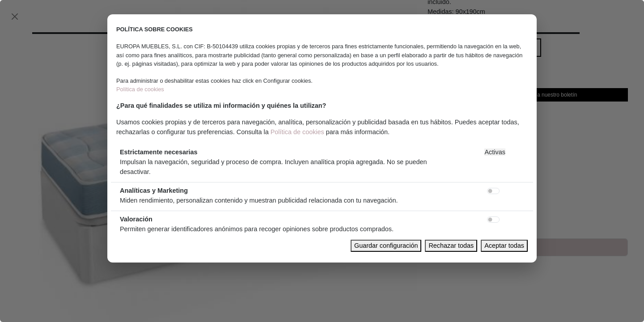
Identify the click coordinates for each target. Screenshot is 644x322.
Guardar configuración (386, 246)
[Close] (15, 17)
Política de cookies (140, 89)
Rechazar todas (451, 246)
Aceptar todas (504, 246)
